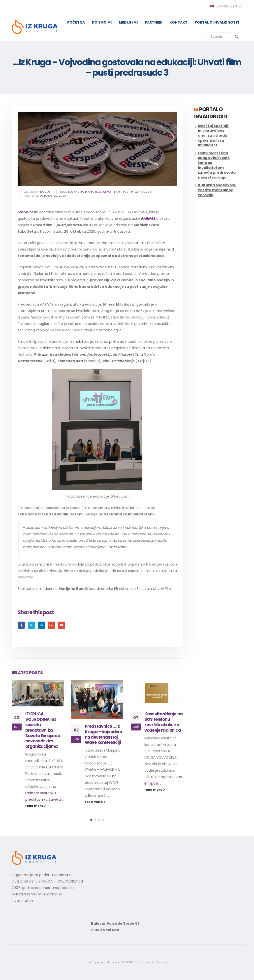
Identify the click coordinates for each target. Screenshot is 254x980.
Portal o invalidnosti (217, 22)
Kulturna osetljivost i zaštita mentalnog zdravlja (218, 190)
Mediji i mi (128, 22)
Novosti (46, 192)
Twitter (31, 625)
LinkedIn (41, 625)
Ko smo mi (102, 22)
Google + (51, 625)
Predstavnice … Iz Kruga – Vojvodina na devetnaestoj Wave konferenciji (103, 734)
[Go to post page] (38, 693)
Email (61, 625)
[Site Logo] (35, 27)
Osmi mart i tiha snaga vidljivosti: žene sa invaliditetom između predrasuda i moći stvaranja (218, 165)
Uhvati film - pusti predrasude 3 (127, 192)
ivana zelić (94, 192)
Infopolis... (153, 783)
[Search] (237, 37)
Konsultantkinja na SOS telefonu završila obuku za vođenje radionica (163, 722)
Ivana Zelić (28, 212)
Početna (76, 22)
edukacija (76, 192)
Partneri (154, 22)
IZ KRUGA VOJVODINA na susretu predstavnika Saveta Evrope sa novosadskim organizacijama (43, 730)
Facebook (21, 625)
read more (36, 806)
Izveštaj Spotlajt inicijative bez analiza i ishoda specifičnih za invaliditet (213, 135)
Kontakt (178, 22)
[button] (91, 820)
